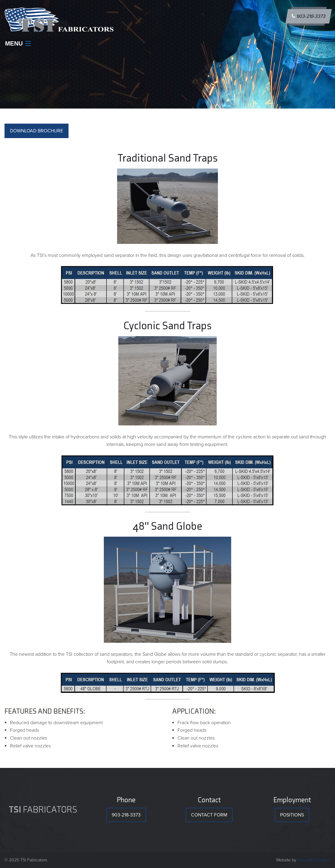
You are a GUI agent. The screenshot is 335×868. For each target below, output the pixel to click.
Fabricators (43, 810)
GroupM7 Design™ (314, 860)
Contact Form (209, 815)
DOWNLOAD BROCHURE (37, 131)
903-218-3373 (309, 16)
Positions (292, 815)
